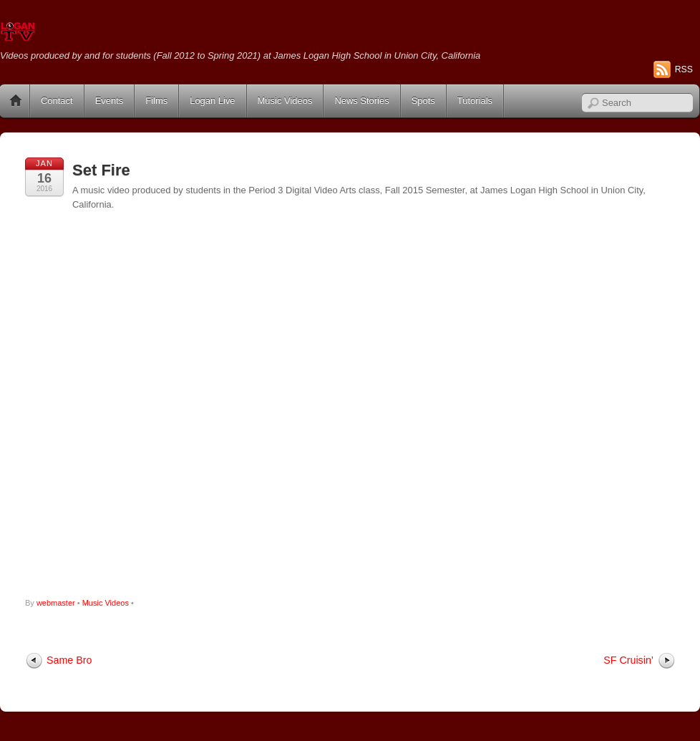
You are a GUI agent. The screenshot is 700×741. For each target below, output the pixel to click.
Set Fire (101, 170)
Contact (57, 101)
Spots (423, 101)
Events (110, 101)
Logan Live (212, 101)
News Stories (361, 101)
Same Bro (69, 660)
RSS (684, 69)
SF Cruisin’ (628, 660)
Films (156, 101)
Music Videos (285, 101)
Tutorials (475, 101)
